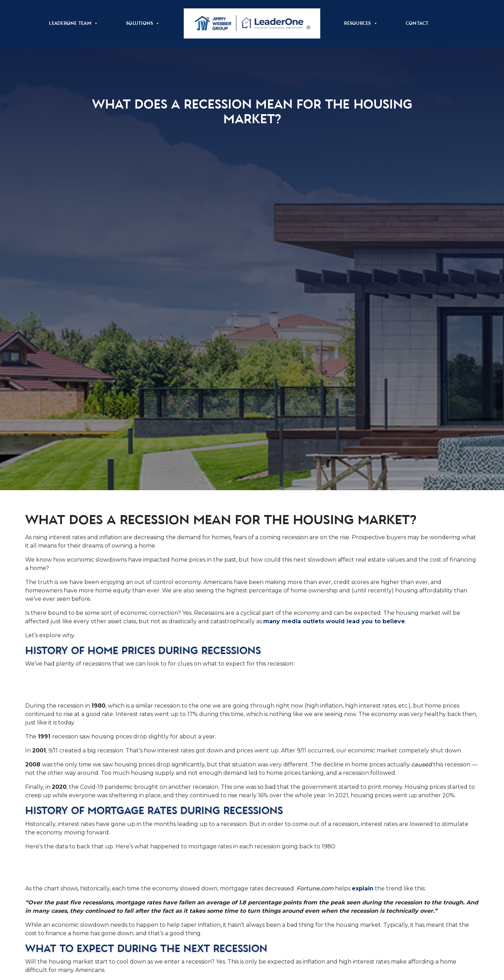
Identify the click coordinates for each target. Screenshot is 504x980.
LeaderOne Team (73, 23)
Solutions (143, 23)
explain (363, 888)
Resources (361, 23)
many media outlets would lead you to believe (334, 621)
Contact (417, 23)
